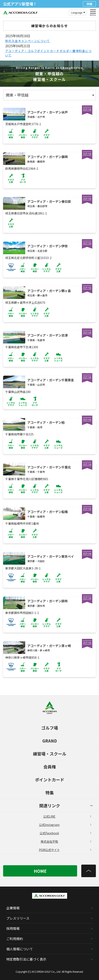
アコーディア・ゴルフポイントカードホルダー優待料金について (48, 53)
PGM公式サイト (65, 850)
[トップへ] (89, 871)
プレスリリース (18, 918)
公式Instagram (65, 825)
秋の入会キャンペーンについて (28, 41)
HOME (40, 871)
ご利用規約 (15, 939)
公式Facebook (65, 833)
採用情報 (13, 928)
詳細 (90, 4)
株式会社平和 (66, 841)
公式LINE (67, 816)
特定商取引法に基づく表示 (26, 959)
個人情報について (20, 949)
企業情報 (13, 908)
